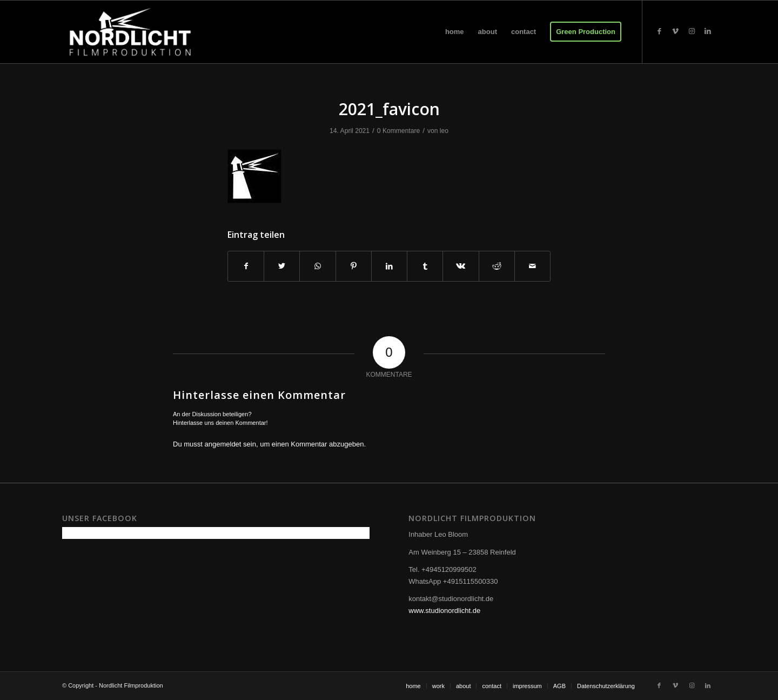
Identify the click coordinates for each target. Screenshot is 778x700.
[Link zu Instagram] (692, 31)
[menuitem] (455, 32)
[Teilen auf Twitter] (282, 266)
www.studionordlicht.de (444, 611)
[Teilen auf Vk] (461, 266)
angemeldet (223, 444)
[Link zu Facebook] (659, 31)
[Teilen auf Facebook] (246, 266)
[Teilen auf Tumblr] (425, 266)
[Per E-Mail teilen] (532, 266)
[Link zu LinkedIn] (708, 31)
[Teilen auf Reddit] (497, 266)
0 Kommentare (398, 131)
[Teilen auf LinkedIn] (389, 266)
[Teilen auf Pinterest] (354, 266)
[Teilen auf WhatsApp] (317, 266)
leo (444, 131)
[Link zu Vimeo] (675, 31)
